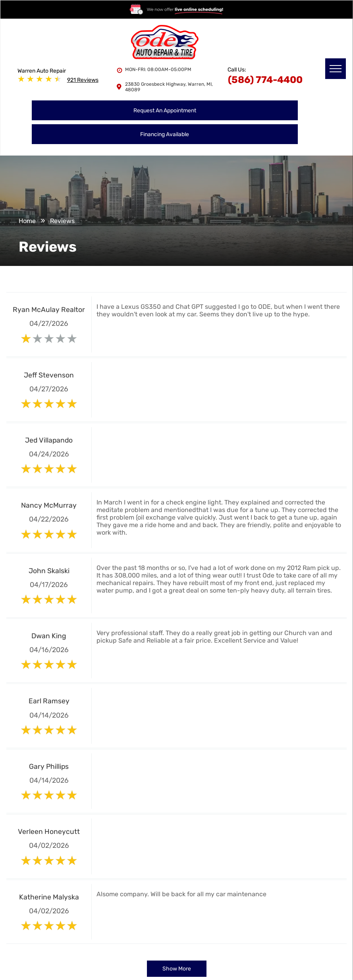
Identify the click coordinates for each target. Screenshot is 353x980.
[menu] (336, 69)
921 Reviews (83, 80)
